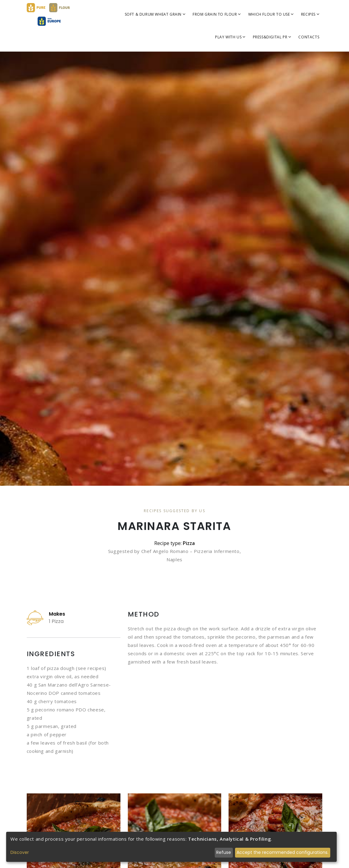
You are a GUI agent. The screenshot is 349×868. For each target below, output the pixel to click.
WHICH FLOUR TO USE (271, 14)
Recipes (310, 14)
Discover (20, 852)
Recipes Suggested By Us (174, 511)
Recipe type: (174, 543)
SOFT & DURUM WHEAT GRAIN (155, 14)
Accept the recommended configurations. (282, 852)
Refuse (224, 852)
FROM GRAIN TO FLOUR (217, 14)
